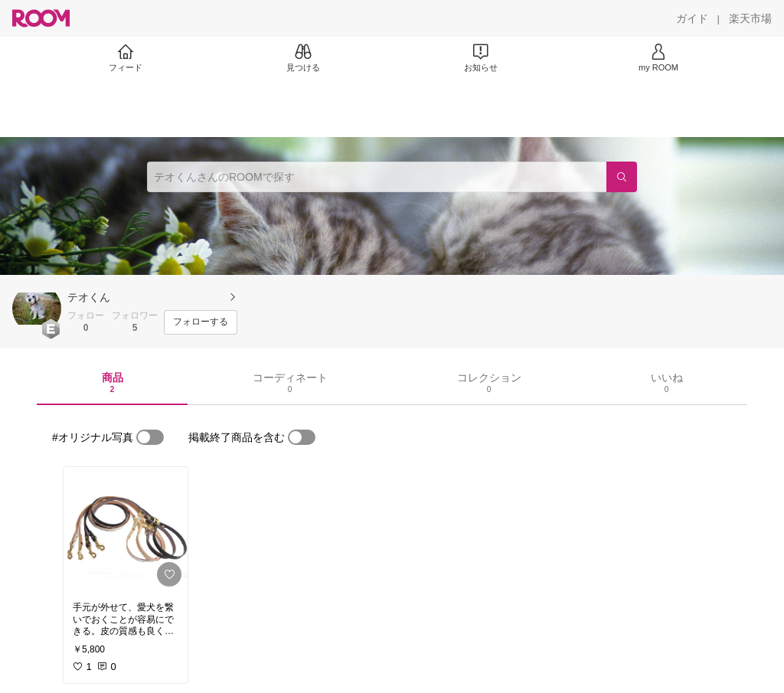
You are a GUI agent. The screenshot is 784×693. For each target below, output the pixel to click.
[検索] (622, 177)
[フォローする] (201, 322)
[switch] (150, 437)
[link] (126, 530)
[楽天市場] (750, 18)
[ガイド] (692, 18)
